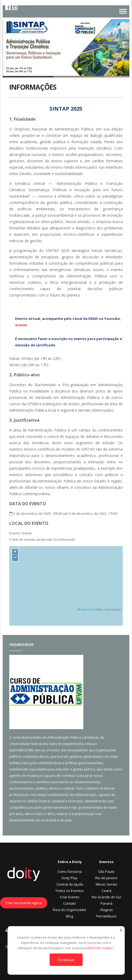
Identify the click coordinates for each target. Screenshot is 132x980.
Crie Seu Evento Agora (24, 903)
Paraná (106, 903)
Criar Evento (70, 897)
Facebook (8, 7)
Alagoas (106, 910)
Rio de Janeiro (106, 878)
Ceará (106, 891)
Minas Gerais (106, 884)
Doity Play (70, 878)
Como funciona (70, 872)
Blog (70, 916)
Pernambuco (106, 916)
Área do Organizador (70, 910)
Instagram (15, 7)
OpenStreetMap (92, 609)
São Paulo (106, 872)
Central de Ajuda (70, 884)
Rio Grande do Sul (106, 897)
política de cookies (99, 948)
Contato (70, 903)
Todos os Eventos (70, 891)
